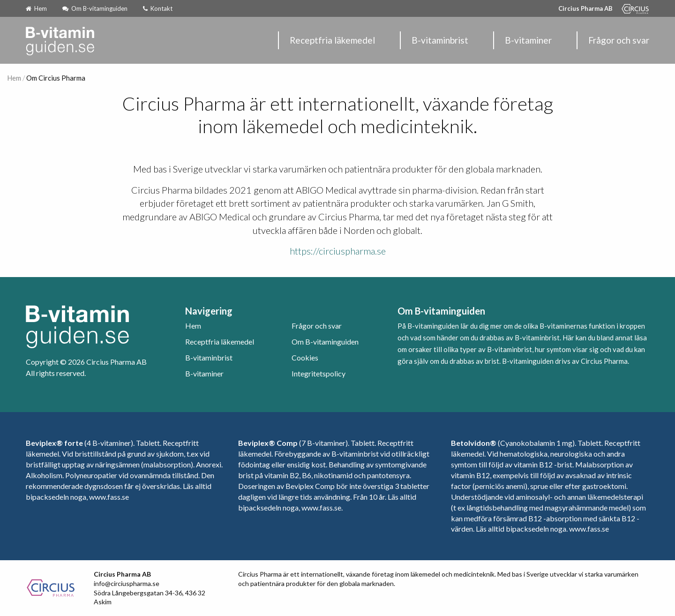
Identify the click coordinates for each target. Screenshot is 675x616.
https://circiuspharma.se (338, 251)
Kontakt (158, 8)
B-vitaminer (528, 40)
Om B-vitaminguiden (95, 8)
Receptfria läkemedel (332, 40)
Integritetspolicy (319, 373)
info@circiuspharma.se (127, 583)
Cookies (305, 357)
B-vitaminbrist (440, 40)
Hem (36, 8)
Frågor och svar (619, 40)
